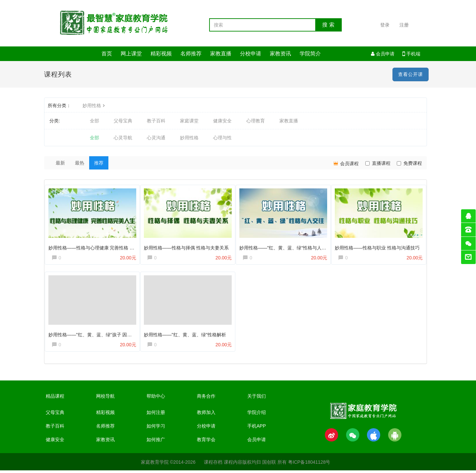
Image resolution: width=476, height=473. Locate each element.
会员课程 (346, 163)
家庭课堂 (189, 121)
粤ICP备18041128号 (309, 465)
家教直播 (221, 54)
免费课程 (409, 163)
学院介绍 (257, 415)
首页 (107, 54)
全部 (94, 121)
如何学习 (156, 429)
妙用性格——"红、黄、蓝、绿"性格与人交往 (287, 246)
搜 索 (328, 25)
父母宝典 (123, 121)
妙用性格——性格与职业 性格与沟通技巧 (379, 246)
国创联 (269, 465)
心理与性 (222, 138)
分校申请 (251, 54)
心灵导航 (123, 138)
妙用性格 (94, 105)
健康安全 (222, 121)
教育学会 (206, 442)
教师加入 (206, 415)
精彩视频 (161, 54)
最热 (80, 163)
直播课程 (378, 163)
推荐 (99, 163)
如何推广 (156, 442)
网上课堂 (131, 54)
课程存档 (213, 465)
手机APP (257, 429)
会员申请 (383, 54)
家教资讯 (280, 54)
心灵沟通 (156, 138)
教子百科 (156, 121)
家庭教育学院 (155, 465)
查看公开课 (411, 74)
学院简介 (310, 54)
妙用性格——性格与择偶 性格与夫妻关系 (188, 246)
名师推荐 (191, 54)
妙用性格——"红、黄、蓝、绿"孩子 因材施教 (96, 334)
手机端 (411, 54)
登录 (385, 25)
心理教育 (256, 121)
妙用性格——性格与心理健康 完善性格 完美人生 (100, 246)
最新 (60, 163)
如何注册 (156, 415)
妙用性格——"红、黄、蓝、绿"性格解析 (186, 334)
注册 (404, 25)
